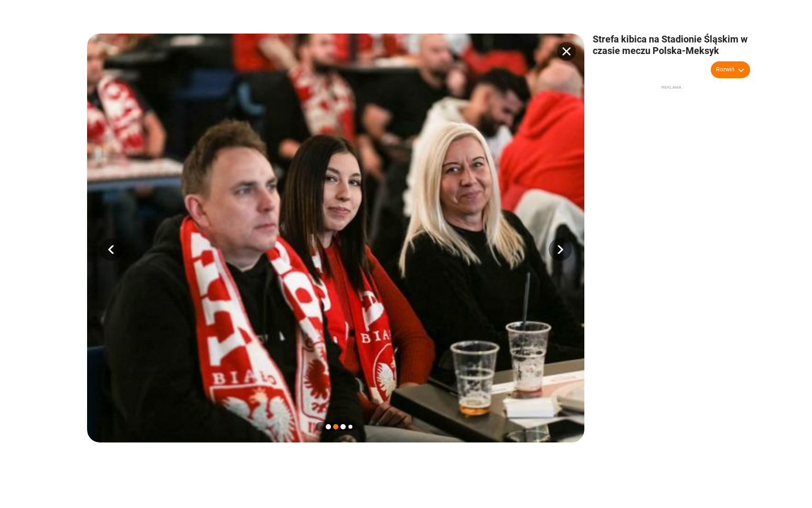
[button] (111, 250)
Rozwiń (725, 69)
